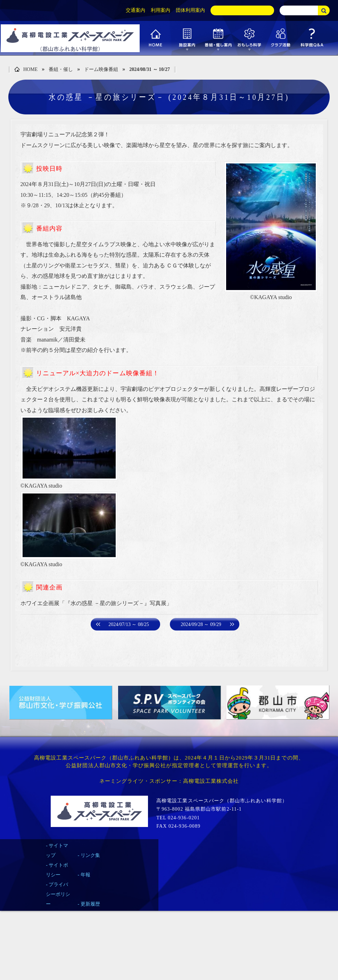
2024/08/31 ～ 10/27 (150, 69)
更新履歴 (90, 904)
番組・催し (61, 69)
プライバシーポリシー (58, 894)
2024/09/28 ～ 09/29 (201, 624)
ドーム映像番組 (101, 69)
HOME (26, 70)
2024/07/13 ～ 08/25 (129, 624)
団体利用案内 (190, 10)
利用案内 (160, 10)
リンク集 (90, 855)
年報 (85, 875)
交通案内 (135, 10)
